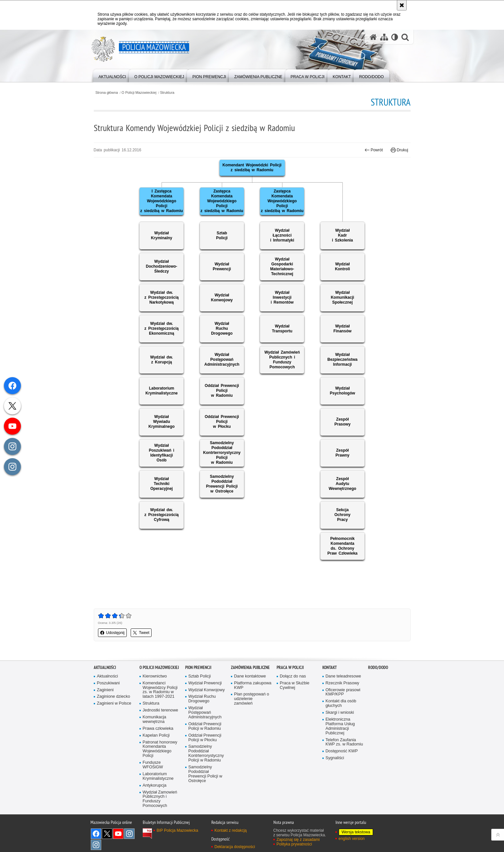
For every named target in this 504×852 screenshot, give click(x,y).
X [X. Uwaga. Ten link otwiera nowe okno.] (107, 834)
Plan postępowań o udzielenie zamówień (252, 699)
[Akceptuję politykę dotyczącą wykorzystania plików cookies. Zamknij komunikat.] (402, 5)
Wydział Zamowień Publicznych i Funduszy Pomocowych (160, 799)
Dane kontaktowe (250, 676)
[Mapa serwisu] (384, 37)
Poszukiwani (108, 683)
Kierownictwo (155, 676)
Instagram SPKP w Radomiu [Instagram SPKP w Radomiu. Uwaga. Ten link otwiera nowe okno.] (96, 845)
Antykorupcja (155, 785)
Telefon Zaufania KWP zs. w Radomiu (344, 742)
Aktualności (105, 668)
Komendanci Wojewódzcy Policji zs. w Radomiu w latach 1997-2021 (160, 690)
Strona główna (107, 93)
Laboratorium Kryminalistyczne (158, 776)
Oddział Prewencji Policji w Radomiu (205, 726)
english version (352, 839)
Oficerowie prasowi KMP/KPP (343, 692)
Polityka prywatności (294, 844)
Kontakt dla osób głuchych (341, 703)
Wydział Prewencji (205, 683)
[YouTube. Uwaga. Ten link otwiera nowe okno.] (118, 834)
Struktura (167, 93)
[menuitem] (113, 75)
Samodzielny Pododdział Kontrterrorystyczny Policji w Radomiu (206, 753)
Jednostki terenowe (161, 710)
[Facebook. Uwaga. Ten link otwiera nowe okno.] (96, 834)
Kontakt (330, 668)
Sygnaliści (335, 758)
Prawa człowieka (158, 729)
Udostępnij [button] (113, 633)
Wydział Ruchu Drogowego (202, 699)
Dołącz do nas (293, 676)
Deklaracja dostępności (235, 847)
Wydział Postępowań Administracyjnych (205, 713)
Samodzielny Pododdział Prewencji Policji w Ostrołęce (205, 774)
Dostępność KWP (342, 751)
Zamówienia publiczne (250, 668)
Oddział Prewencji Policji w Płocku (205, 738)
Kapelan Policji (156, 735)
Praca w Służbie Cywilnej (295, 685)
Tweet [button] (141, 633)
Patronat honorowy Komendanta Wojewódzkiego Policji (160, 749)
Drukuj (399, 150)
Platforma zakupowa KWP (253, 685)
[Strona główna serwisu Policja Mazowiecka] (373, 37)
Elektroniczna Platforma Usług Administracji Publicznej (340, 726)
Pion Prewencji (198, 668)
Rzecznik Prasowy (342, 683)
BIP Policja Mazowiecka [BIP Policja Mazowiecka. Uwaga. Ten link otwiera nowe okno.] (178, 830)
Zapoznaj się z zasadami (298, 840)
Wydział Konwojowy (207, 690)
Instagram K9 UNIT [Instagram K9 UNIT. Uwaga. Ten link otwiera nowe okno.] (129, 834)
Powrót (374, 150)
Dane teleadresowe (343, 676)
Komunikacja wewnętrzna (154, 719)
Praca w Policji (290, 668)
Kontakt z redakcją (231, 830)
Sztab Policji (200, 676)
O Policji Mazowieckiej (139, 93)
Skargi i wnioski (340, 713)
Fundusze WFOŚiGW (153, 765)
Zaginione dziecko (114, 697)
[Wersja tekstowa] (395, 37)
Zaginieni (105, 690)
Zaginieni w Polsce (114, 703)
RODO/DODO (378, 668)
